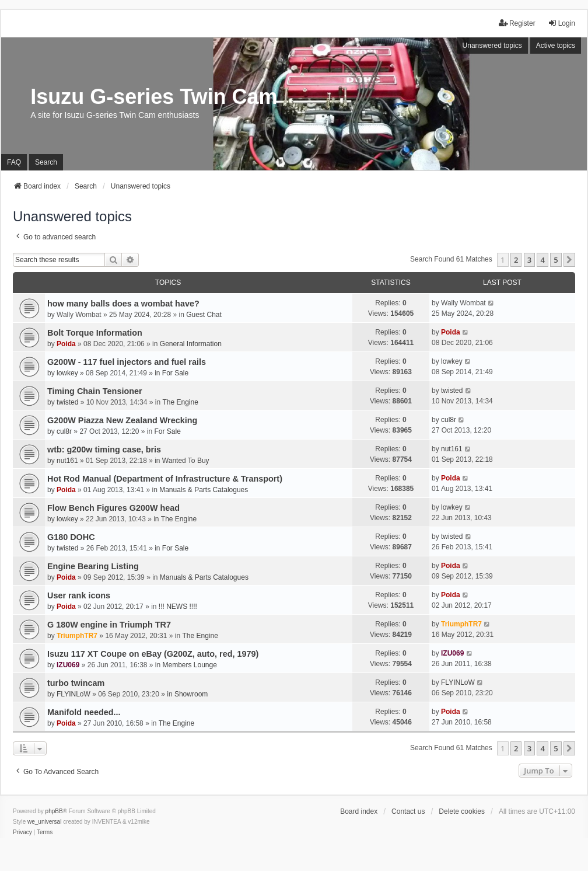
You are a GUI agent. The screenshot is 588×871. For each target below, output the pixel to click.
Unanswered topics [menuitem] (492, 46)
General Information (191, 344)
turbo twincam (76, 683)
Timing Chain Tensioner (95, 391)
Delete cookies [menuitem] (462, 811)
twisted (67, 402)
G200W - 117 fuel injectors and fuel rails (127, 362)
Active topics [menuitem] (556, 46)
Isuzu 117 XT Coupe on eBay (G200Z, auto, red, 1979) (153, 654)
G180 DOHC (71, 537)
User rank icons (79, 595)
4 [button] (542, 260)
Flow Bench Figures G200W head (113, 508)
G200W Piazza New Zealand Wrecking (122, 420)
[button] (569, 260)
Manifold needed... (84, 712)
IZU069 (68, 665)
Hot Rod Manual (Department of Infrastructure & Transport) (165, 479)
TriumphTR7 (77, 636)
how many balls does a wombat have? (123, 304)
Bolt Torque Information (95, 333)
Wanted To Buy (186, 461)
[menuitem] (22, 832)
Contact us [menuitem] (408, 811)
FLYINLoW (73, 694)
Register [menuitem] (517, 23)
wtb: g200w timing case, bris (104, 450)
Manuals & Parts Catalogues (204, 490)
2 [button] (516, 260)
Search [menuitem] (46, 162)
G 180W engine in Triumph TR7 (109, 625)
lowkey (67, 373)
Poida (66, 344)
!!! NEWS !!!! (178, 607)
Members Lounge (190, 665)
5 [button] (556, 260)
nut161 (67, 461)
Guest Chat (204, 315)
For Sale (175, 373)
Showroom (191, 694)
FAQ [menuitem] (14, 162)
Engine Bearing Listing (93, 566)
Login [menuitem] (561, 23)
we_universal (44, 822)
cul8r (64, 431)
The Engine (180, 402)
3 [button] (529, 260)
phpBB (54, 811)
